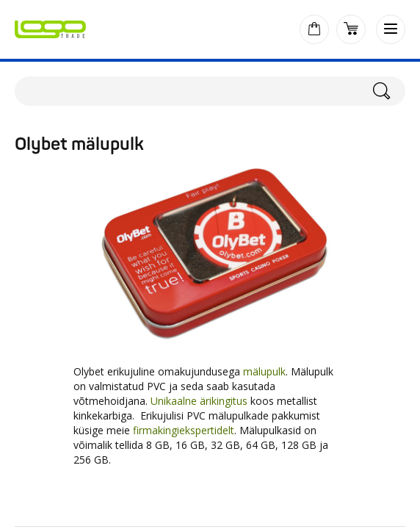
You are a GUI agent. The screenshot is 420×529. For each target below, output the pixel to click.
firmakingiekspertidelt (184, 430)
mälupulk (264, 371)
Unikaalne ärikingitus (199, 401)
